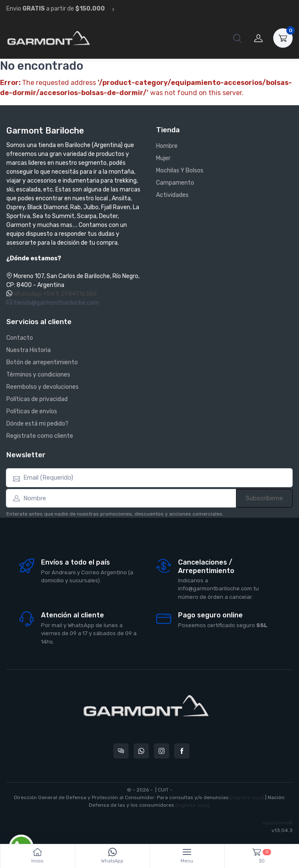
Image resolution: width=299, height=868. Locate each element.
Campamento (175, 183)
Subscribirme (264, 498)
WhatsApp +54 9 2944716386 (55, 294)
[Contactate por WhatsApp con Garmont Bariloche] (141, 751)
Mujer (163, 158)
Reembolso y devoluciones (43, 387)
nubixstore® (277, 823)
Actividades (172, 195)
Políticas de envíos (32, 411)
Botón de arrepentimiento (42, 362)
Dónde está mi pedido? (37, 424)
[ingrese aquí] (247, 797)
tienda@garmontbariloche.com (53, 303)
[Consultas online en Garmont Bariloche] (121, 751)
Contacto (20, 338)
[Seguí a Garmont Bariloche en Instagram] (162, 751)
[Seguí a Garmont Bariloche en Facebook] (182, 751)
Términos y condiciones (38, 375)
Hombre (167, 146)
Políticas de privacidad (37, 399)
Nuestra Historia (29, 350)
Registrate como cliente (40, 436)
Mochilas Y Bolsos (180, 171)
